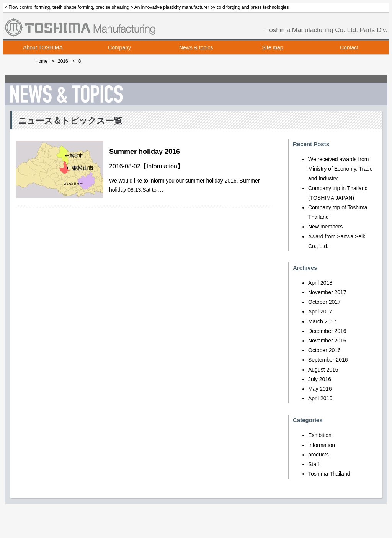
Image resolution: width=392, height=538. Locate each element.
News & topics (196, 47)
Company (119, 47)
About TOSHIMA (43, 47)
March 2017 (322, 321)
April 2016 (320, 398)
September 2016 (328, 360)
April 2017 (320, 311)
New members (325, 227)
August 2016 (323, 370)
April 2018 (320, 283)
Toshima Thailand (329, 474)
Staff (314, 464)
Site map (272, 47)
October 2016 (324, 350)
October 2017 (324, 302)
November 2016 (327, 341)
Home (41, 61)
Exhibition (320, 435)
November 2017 (327, 292)
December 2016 (327, 331)
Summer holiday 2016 (145, 152)
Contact (349, 47)
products (318, 455)
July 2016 (320, 379)
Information (162, 166)
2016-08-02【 (128, 166)
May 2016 (320, 389)
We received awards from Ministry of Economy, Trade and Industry (341, 169)
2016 (63, 61)
